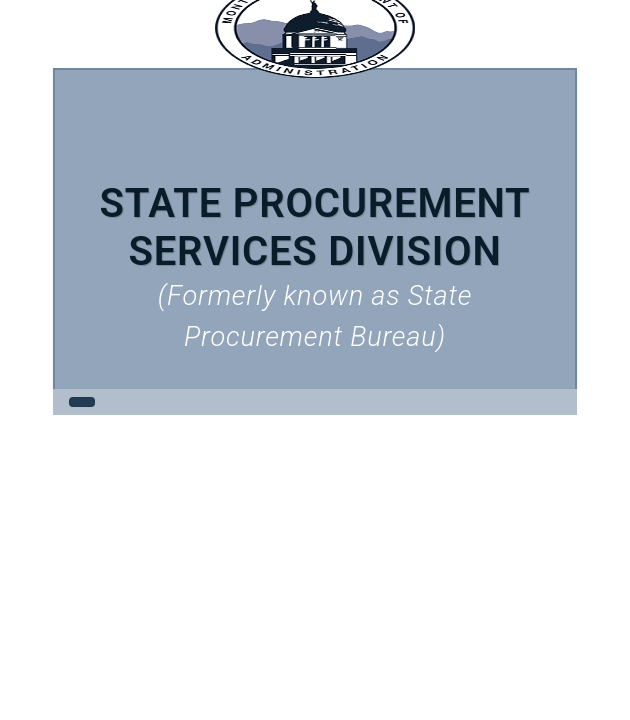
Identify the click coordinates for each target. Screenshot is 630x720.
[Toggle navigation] (82, 402)
